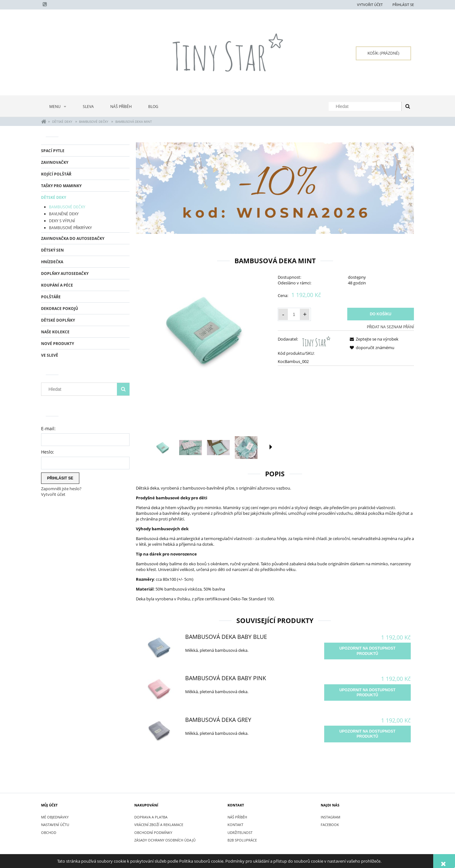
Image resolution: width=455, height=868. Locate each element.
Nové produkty (58, 344)
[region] (275, 188)
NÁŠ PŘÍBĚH (237, 817)
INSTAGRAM (331, 817)
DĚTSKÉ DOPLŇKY (58, 320)
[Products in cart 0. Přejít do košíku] (383, 53)
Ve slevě (50, 355)
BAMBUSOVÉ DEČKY (67, 207)
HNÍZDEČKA (52, 262)
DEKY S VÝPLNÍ (62, 221)
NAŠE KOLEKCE (55, 332)
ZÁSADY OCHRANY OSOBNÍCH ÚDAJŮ (165, 840)
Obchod (49, 832)
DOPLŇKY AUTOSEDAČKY (65, 273)
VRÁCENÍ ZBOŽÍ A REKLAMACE (159, 825)
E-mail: (48, 428)
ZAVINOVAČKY (55, 162)
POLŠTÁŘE (51, 297)
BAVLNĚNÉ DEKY (64, 214)
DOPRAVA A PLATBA (151, 817)
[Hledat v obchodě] (366, 106)
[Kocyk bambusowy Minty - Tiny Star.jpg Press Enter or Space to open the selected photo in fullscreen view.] (204, 330)
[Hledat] (408, 106)
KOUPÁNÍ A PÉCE (57, 285)
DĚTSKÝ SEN (52, 250)
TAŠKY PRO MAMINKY (61, 186)
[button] (271, 447)
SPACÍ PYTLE (53, 151)
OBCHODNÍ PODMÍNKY (153, 832)
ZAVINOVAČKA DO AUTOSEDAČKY (73, 238)
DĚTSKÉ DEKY (54, 197)
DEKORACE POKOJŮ (60, 309)
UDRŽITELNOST (240, 832)
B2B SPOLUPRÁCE (242, 840)
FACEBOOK (330, 825)
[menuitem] (58, 107)
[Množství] (294, 314)
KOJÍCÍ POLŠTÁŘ (56, 174)
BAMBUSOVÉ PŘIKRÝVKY (70, 228)
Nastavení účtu (55, 825)
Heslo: (48, 452)
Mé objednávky (55, 817)
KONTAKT (235, 825)
